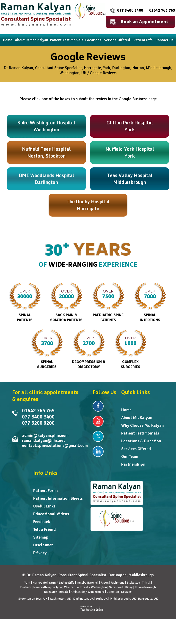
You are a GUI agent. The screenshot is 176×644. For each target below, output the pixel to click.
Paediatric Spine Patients (108, 302)
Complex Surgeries (131, 349)
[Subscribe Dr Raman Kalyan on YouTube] (98, 421)
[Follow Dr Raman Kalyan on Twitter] (98, 436)
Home (126, 410)
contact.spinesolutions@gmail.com (55, 445)
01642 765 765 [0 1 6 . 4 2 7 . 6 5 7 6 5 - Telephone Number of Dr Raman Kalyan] (162, 10)
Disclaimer (43, 545)
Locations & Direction (141, 441)
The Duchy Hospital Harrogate (88, 205)
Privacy (40, 553)
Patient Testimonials (140, 433)
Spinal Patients (25, 302)
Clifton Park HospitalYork (130, 126)
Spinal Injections (150, 302)
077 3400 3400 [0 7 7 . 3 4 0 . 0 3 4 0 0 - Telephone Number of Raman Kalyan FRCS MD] (130, 10)
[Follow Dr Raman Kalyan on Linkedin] (98, 451)
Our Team (130, 456)
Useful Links (44, 506)
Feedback (42, 522)
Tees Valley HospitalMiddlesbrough (130, 179)
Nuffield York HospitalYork (130, 152)
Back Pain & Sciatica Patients (66, 302)
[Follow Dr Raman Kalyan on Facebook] (98, 406)
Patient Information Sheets (58, 498)
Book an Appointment (139, 22)
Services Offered (136, 449)
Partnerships (133, 464)
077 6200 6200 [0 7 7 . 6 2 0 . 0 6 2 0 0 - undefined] (38, 423)
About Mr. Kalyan (137, 418)
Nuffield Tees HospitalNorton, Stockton (46, 152)
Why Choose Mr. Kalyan (143, 425)
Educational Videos (51, 514)
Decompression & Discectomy (89, 349)
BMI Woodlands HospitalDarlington (46, 179)
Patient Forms (46, 491)
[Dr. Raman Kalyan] (36, 14)
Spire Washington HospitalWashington (46, 126)
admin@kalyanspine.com (45, 435)
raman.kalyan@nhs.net (43, 440)
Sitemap (41, 537)
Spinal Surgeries (47, 349)
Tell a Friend (44, 529)
